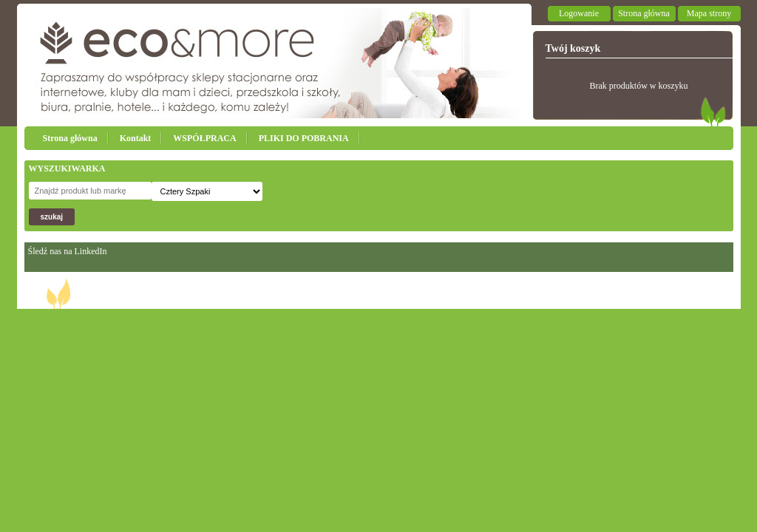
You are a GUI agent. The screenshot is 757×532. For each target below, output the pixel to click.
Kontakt (136, 138)
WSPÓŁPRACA (204, 138)
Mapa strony (709, 13)
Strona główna (644, 13)
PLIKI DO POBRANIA (304, 138)
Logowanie (579, 13)
